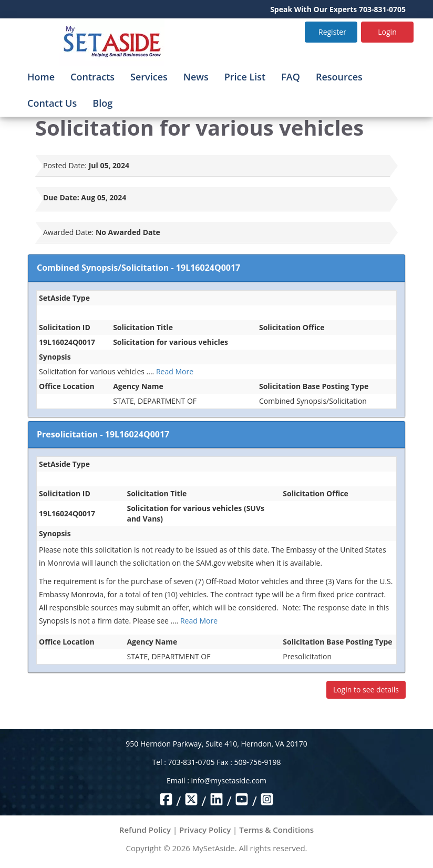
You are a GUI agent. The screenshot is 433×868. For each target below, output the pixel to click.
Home (41, 77)
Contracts (92, 77)
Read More (175, 371)
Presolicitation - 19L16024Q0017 (103, 434)
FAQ (291, 77)
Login (387, 32)
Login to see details (366, 690)
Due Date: (61, 197)
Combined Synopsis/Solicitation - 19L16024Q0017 (138, 268)
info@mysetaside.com (229, 780)
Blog (102, 103)
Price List (245, 77)
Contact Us (52, 103)
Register (332, 32)
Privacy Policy (205, 830)
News (196, 77)
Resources (339, 77)
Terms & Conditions (276, 830)
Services (149, 77)
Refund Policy (145, 830)
